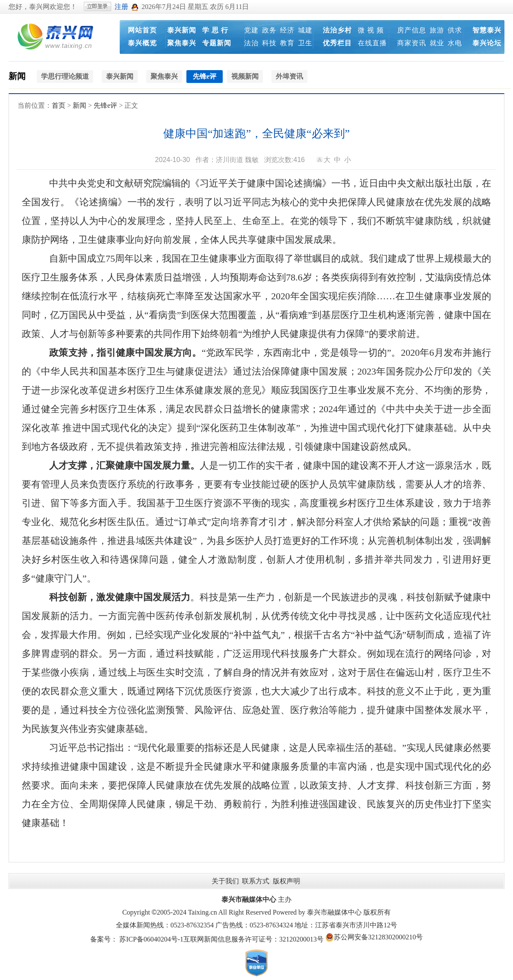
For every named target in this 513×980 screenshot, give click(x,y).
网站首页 (142, 30)
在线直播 (372, 43)
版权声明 (286, 881)
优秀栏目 (337, 43)
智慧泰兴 (487, 30)
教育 (287, 43)
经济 (287, 30)
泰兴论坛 (487, 43)
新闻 (17, 76)
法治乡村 (337, 30)
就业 (437, 43)
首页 (59, 105)
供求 (455, 30)
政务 (269, 30)
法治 (251, 43)
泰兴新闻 (182, 30)
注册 (121, 7)
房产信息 (412, 30)
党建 (251, 30)
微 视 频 (371, 30)
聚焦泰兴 (182, 43)
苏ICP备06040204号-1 (151, 939)
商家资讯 (412, 43)
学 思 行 (215, 30)
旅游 (437, 30)
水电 (455, 43)
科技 (269, 43)
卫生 (305, 43)
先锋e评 (105, 105)
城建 (305, 30)
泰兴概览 (142, 43)
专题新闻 (217, 43)
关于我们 (225, 881)
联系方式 (256, 881)
